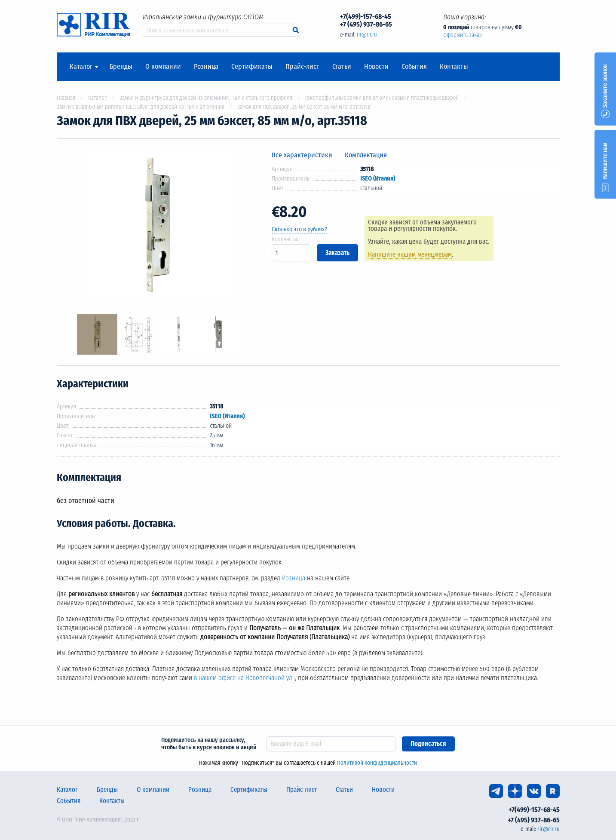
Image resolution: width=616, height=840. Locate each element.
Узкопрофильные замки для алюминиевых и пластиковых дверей (382, 98)
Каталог (81, 67)
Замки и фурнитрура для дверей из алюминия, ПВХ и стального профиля (206, 98)
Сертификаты (252, 67)
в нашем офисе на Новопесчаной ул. (244, 678)
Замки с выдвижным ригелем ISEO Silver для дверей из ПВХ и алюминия (141, 107)
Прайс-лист (302, 67)
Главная (66, 98)
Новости (376, 67)
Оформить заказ (463, 35)
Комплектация (366, 155)
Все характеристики (302, 155)
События (414, 67)
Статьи (342, 67)
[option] (158, 227)
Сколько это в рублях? (299, 229)
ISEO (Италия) (378, 179)
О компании (163, 67)
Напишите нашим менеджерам (410, 254)
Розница (206, 67)
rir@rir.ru (367, 35)
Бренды (121, 67)
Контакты (454, 67)
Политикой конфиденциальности (377, 763)
